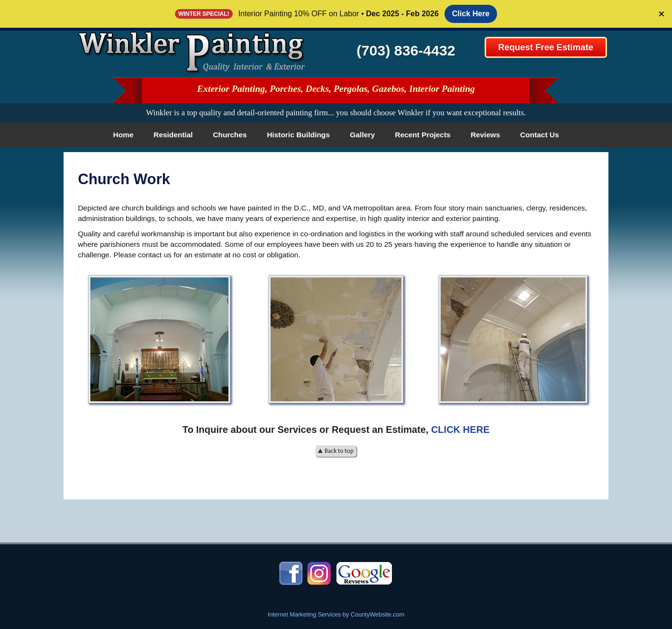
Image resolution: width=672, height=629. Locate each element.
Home (124, 135)
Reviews (486, 135)
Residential (173, 135)
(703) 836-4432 (406, 50)
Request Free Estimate (546, 47)
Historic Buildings (298, 135)
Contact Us (539, 135)
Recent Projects (423, 135)
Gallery (362, 135)
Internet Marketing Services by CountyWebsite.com (336, 615)
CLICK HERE (460, 430)
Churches (230, 135)
